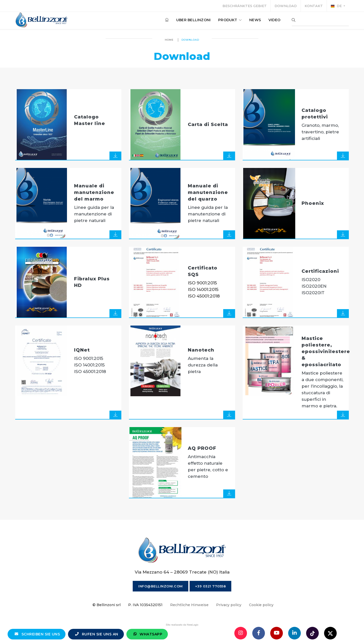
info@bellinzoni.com (161, 586)
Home (169, 40)
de (337, 6)
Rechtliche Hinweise (189, 605)
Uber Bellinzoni (193, 20)
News (255, 20)
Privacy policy (229, 605)
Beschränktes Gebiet (245, 6)
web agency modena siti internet (182, 625)
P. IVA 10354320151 (145, 605)
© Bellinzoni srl (107, 605)
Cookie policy (261, 605)
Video (274, 20)
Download (286, 6)
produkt (230, 20)
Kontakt (314, 6)
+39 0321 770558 (211, 586)
